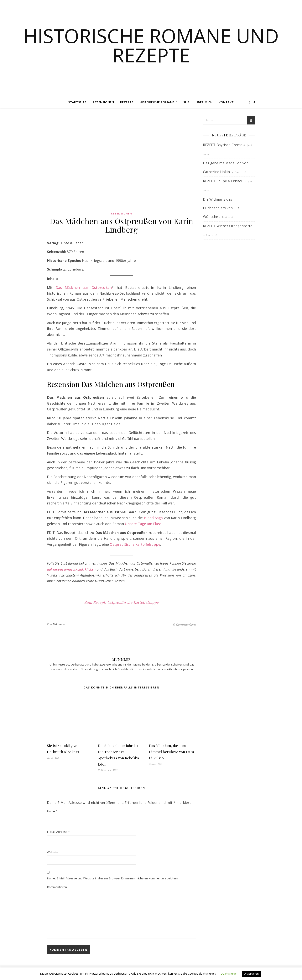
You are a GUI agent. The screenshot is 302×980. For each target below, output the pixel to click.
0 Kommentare (185, 624)
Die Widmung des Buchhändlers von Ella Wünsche (221, 208)
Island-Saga (153, 518)
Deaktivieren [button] (229, 973)
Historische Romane (157, 102)
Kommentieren (57, 887)
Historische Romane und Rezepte (151, 45)
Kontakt (226, 102)
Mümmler (59, 624)
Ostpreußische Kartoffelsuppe (135, 544)
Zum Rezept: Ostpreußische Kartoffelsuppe (122, 602)
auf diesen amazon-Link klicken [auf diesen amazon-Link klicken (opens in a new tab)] (71, 569)
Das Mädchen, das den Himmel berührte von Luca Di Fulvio (172, 752)
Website (53, 852)
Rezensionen (103, 102)
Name (52, 811)
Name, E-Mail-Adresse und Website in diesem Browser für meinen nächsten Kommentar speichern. (113, 878)
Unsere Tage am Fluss (143, 524)
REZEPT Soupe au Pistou (223, 181)
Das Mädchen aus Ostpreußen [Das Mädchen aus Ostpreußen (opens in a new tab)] (84, 287)
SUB (186, 102)
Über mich (204, 102)
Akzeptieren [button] (252, 974)
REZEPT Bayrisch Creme (223, 145)
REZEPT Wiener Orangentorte (228, 226)
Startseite (77, 102)
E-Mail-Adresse (58, 832)
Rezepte (127, 102)
